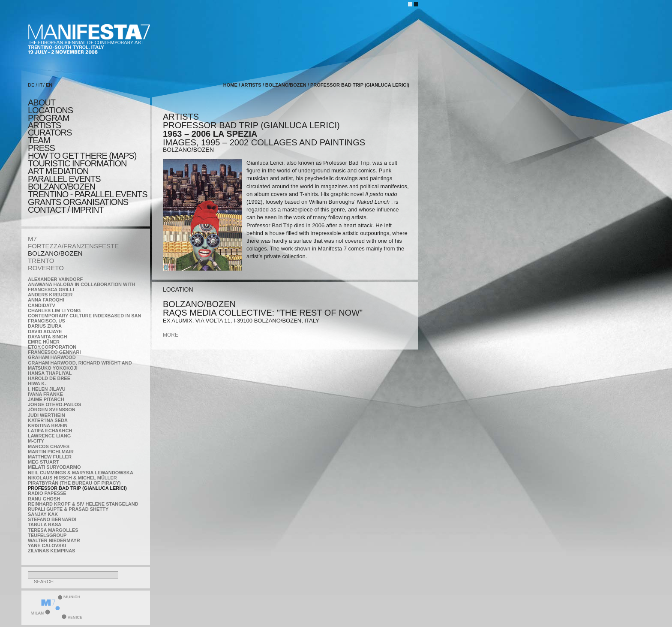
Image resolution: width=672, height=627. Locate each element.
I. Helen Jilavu (47, 389)
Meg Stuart (43, 462)
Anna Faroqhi (46, 300)
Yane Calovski (47, 546)
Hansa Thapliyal (50, 373)
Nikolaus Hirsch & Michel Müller (72, 478)
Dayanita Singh (47, 337)
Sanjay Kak (43, 514)
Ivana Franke (45, 394)
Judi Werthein (46, 415)
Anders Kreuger (50, 295)
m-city (36, 441)
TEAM (39, 140)
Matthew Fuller (50, 457)
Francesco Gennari (54, 352)
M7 (32, 239)
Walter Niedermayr (54, 540)
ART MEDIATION (58, 171)
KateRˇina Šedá (48, 420)
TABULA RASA (45, 525)
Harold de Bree (49, 378)
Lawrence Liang (49, 436)
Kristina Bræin (48, 425)
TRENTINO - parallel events (88, 194)
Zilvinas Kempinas (51, 551)
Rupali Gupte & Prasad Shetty (68, 509)
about (42, 102)
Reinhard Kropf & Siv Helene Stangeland (83, 504)
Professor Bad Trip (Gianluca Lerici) (77, 488)
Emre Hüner (44, 342)
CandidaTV (42, 305)
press (41, 148)
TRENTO (41, 261)
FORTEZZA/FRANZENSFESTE (73, 246)
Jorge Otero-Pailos (54, 404)
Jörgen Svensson (52, 410)
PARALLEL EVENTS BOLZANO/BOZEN (64, 183)
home (230, 85)
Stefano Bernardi (52, 519)
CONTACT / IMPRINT (66, 210)
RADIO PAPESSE (47, 493)
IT (41, 85)
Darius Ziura (45, 326)
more (171, 335)
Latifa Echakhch (50, 431)
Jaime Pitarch (46, 399)
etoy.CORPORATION (52, 347)
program (48, 118)
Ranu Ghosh (44, 499)
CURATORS (50, 133)
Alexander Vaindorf (55, 279)
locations (50, 110)
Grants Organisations (78, 202)
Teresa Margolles (53, 530)
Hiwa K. (37, 383)
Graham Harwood (52, 357)
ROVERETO (46, 268)
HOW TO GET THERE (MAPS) (82, 156)
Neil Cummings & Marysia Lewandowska (81, 473)
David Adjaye (45, 332)
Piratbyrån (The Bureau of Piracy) (74, 483)
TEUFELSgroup (47, 535)
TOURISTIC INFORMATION (77, 163)
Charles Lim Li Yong (54, 310)
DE (31, 85)
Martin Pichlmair (51, 452)
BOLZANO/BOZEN (55, 253)
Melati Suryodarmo (54, 467)
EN (49, 85)
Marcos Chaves (49, 446)
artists (44, 125)
